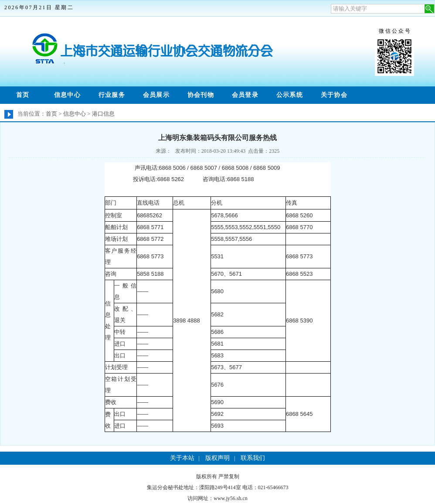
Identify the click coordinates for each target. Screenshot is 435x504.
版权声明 (217, 458)
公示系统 (290, 95)
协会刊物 (201, 95)
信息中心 (68, 95)
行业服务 (112, 95)
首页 (23, 95)
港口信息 (103, 114)
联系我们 (253, 458)
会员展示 (156, 95)
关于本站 (182, 458)
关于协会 (334, 95)
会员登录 (245, 95)
